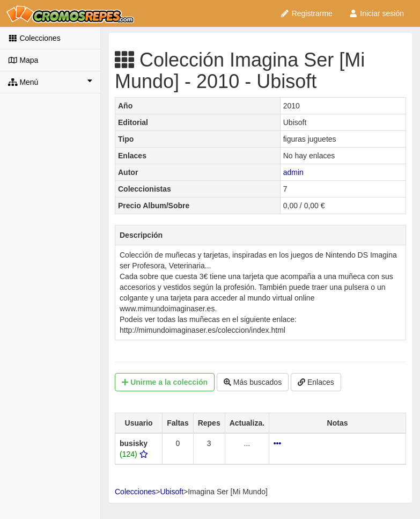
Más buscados (253, 382)
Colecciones (34, 38)
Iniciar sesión (376, 13)
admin (293, 172)
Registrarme (306, 13)
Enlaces (316, 382)
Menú (50, 82)
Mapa (23, 60)
